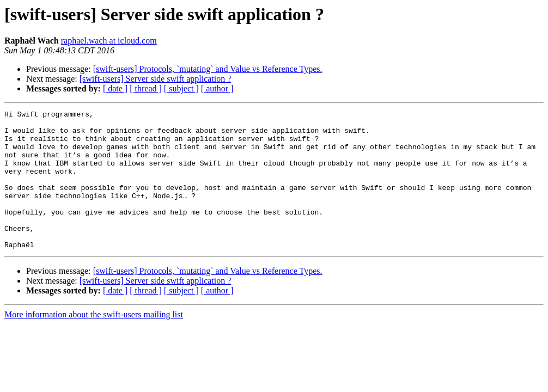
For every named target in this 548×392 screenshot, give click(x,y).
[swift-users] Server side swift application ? (156, 79)
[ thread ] (146, 88)
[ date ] (115, 88)
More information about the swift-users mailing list (94, 342)
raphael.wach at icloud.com (109, 41)
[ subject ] (181, 88)
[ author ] (217, 88)
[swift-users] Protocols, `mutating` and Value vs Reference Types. (208, 69)
